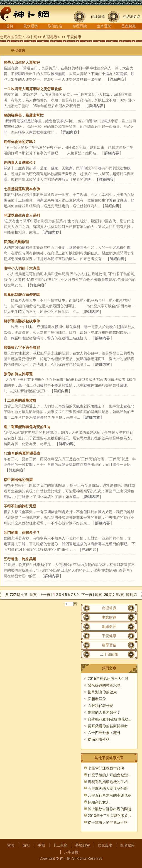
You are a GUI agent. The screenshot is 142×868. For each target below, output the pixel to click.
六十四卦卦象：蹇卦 (104, 733)
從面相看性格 (99, 740)
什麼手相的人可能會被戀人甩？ (113, 775)
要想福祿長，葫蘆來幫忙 (24, 115)
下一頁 (87, 595)
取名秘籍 (127, 845)
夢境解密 (83, 845)
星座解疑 (129, 26)
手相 (41, 845)
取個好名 (55, 26)
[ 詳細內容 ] (117, 79)
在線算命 (98, 17)
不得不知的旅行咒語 (20, 506)
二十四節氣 (109, 654)
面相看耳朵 (97, 699)
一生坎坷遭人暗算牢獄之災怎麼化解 (33, 89)
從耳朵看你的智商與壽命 (108, 726)
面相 (26, 845)
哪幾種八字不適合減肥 (22, 348)
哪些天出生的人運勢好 (22, 62)
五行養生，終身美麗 (20, 559)
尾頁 (99, 595)
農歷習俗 (109, 645)
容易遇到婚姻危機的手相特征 (111, 782)
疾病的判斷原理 (16, 242)
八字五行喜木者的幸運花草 (110, 795)
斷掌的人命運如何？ (104, 712)
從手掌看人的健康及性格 (108, 822)
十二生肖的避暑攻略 (20, 400)
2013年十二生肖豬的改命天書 (112, 816)
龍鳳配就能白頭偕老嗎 (22, 295)
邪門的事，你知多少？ (22, 533)
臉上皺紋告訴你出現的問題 (110, 809)
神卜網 (32, 37)
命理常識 (109, 608)
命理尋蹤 (80, 26)
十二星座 (60, 845)
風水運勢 (31, 26)
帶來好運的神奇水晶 (104, 685)
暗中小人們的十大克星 (22, 268)
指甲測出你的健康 (18, 480)
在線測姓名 (132, 17)
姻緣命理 (109, 627)
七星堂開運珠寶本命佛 (22, 189)
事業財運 (109, 617)
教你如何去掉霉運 (18, 374)
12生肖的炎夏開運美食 (22, 453)
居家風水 (105, 845)
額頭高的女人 (99, 802)
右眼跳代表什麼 (100, 706)
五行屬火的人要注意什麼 (108, 789)
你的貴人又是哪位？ (20, 163)
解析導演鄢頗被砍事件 (22, 321)
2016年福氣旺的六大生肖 (108, 679)
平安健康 (74, 37)
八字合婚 (71, 852)
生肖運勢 (104, 26)
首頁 (10, 26)
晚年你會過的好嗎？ (20, 142)
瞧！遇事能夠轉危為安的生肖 (27, 427)
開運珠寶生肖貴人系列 (22, 215)
